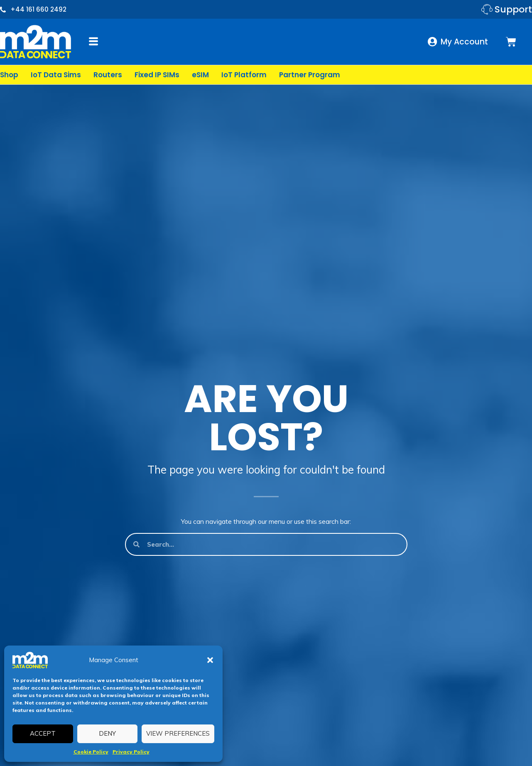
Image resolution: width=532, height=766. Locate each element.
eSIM (200, 75)
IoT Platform (244, 75)
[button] (210, 660)
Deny (107, 733)
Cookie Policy (91, 752)
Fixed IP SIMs (157, 75)
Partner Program (310, 75)
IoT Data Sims (56, 75)
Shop (9, 75)
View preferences (178, 733)
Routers (108, 75)
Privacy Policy (131, 752)
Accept (43, 733)
